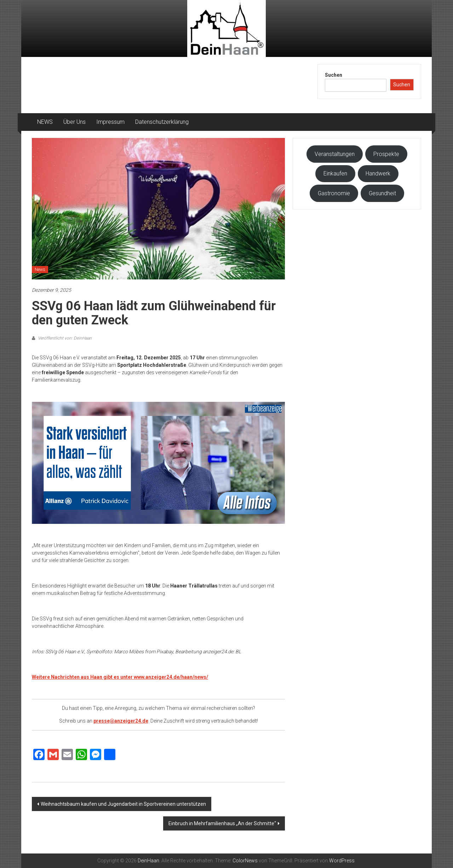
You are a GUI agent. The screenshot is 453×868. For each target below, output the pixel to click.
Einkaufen (335, 173)
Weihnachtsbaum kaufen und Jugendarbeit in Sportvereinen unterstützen (123, 804)
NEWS (45, 122)
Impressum (110, 122)
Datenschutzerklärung (162, 122)
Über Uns (74, 122)
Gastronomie (334, 193)
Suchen (334, 75)
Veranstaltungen (335, 154)
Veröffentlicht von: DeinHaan (64, 338)
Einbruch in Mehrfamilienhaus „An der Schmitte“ (222, 823)
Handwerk (378, 173)
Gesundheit (382, 193)
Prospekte (386, 154)
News (40, 270)
